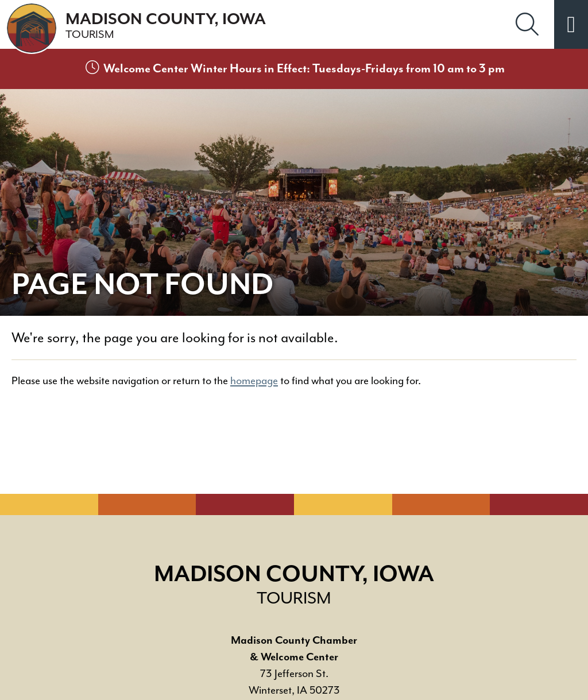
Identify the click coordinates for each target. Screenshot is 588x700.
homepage (254, 381)
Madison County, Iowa (166, 26)
